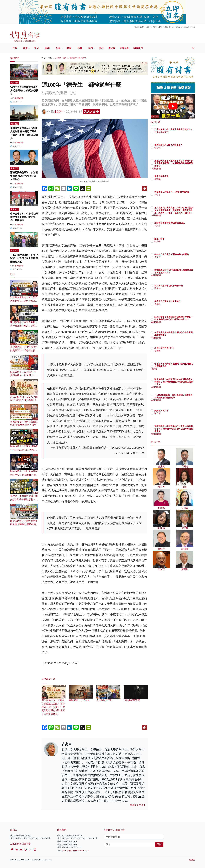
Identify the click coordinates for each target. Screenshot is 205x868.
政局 (15, 48)
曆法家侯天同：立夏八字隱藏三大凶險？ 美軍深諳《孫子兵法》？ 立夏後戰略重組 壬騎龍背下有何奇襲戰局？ (54, 703)
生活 (58, 48)
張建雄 (174, 291)
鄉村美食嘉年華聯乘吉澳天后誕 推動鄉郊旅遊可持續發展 (24, 91)
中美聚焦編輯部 (178, 135)
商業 (80, 48)
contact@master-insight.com (76, 850)
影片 (102, 48)
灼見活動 (124, 48)
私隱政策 (192, 860)
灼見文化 (15, 209)
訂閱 (159, 844)
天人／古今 (91, 112)
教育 (26, 48)
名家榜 (112, 48)
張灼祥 (174, 372)
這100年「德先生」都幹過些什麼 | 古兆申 (71, 58)
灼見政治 (15, 124)
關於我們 (138, 48)
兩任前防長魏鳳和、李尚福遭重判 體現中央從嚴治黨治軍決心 (24, 176)
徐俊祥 (174, 150)
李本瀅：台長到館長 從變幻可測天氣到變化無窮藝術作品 (182, 366)
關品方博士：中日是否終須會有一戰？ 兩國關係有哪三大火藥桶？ (24, 475)
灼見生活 (15, 83)
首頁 (43, 58)
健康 (69, 48)
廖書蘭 (174, 179)
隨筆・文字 (176, 239)
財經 (47, 48)
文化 (36, 48)
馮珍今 (174, 197)
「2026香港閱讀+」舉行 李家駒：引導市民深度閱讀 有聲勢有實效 (24, 258)
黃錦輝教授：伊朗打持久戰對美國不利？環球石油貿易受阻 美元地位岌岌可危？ (24, 350)
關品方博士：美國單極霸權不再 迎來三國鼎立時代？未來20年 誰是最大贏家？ (24, 450)
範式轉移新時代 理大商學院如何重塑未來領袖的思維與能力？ (182, 273)
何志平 (174, 228)
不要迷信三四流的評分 (181, 348)
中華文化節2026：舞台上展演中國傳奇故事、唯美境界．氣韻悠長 (24, 217)
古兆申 (58, 112)
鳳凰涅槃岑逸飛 (178, 176)
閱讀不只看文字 (178, 411)
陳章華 (174, 413)
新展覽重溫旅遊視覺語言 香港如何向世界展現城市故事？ (182, 335)
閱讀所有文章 (138, 805)
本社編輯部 (19, 98)
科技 (91, 48)
